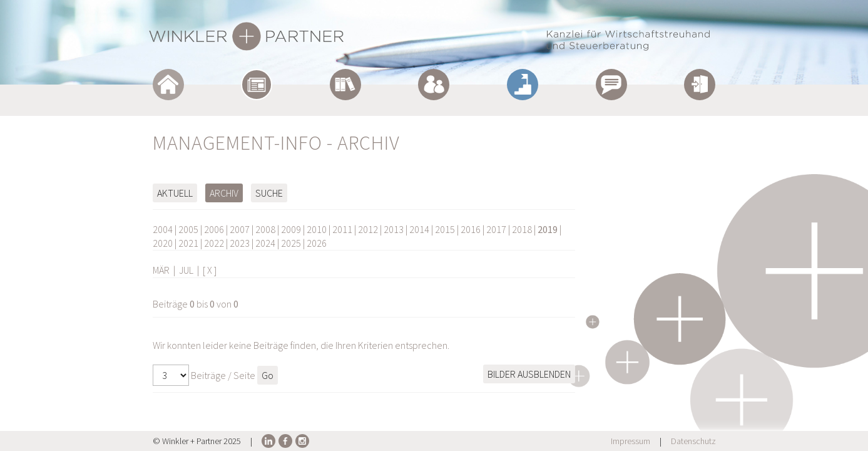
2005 (188, 229)
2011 (342, 229)
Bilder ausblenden (529, 374)
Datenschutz (693, 441)
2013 (394, 229)
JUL (186, 270)
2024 (265, 243)
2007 (240, 229)
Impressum (631, 441)
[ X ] (210, 270)
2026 (317, 243)
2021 (188, 243)
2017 (496, 229)
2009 (291, 229)
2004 (163, 229)
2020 (163, 243)
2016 (471, 229)
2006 (214, 229)
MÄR (161, 270)
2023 (240, 243)
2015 (445, 229)
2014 (419, 229)
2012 (368, 229)
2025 (291, 243)
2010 (317, 229)
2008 (265, 229)
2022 (214, 243)
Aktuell (175, 193)
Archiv (224, 193)
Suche (269, 193)
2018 (522, 229)
